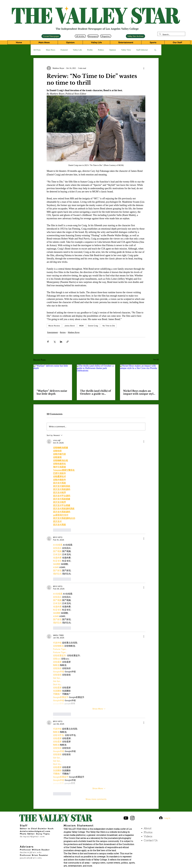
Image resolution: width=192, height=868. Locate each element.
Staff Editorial (142, 50)
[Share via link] (68, 342)
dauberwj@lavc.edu (31, 853)
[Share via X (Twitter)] (54, 342)
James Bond (70, 326)
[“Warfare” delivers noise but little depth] (53, 375)
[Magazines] (106, 36)
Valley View (126, 50)
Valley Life (77, 50)
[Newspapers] (93, 36)
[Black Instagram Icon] (132, 818)
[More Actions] (144, 442)
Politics (101, 50)
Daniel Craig (93, 326)
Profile (90, 50)
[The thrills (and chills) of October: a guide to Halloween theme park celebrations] (96, 375)
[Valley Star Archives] (135, 36)
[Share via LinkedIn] (61, 342)
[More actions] (144, 68)
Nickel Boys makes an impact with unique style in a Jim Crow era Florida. (139, 392)
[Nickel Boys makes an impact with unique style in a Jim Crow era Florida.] (139, 375)
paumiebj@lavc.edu (31, 858)
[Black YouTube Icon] (126, 818)
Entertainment (52, 332)
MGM (81, 326)
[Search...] (171, 34)
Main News (51, 50)
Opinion (113, 50)
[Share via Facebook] (48, 342)
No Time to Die (109, 326)
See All (156, 360)
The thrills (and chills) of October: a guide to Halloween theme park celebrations (95, 392)
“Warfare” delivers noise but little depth (52, 392)
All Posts (37, 50)
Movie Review (54, 326)
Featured (64, 50)
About (148, 829)
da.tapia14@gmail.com (32, 837)
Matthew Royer (74, 332)
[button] (155, 50)
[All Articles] (80, 36)
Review (63, 332)
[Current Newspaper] (51, 36)
